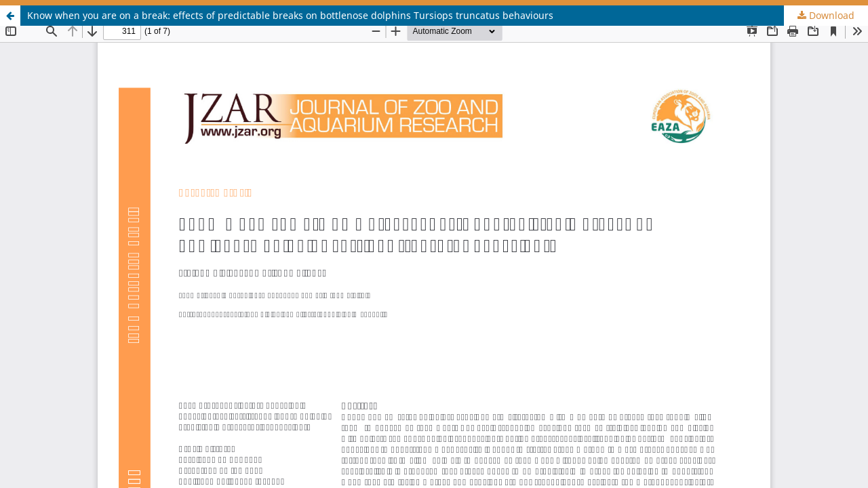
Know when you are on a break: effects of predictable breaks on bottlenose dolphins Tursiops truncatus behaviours (290, 15)
